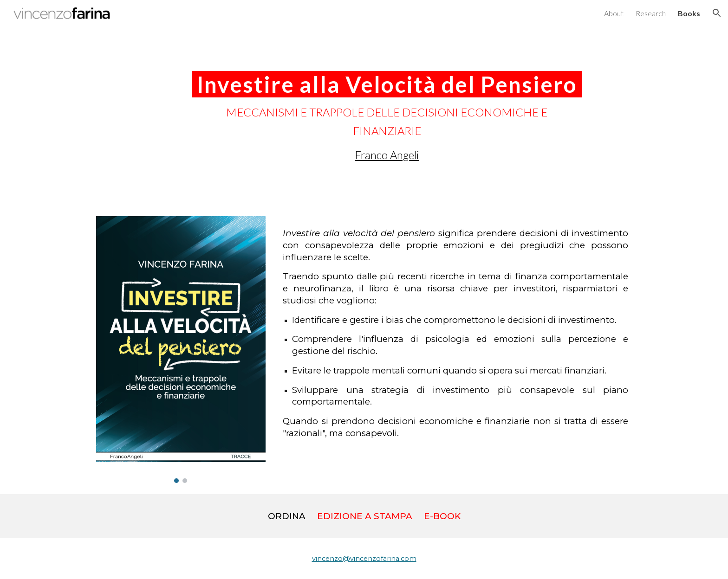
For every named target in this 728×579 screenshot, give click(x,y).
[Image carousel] (181, 350)
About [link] (614, 13)
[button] (717, 13)
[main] (387, 116)
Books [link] (689, 13)
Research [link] (651, 13)
